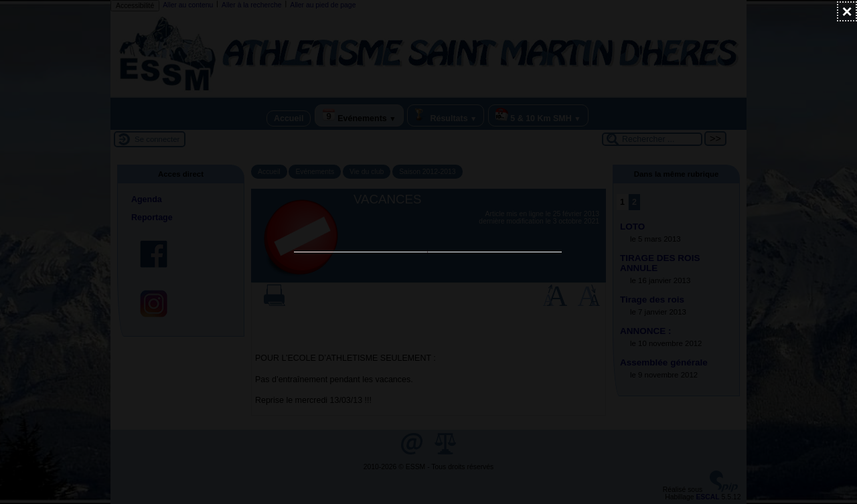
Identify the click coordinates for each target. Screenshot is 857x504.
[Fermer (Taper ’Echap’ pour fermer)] (847, 11)
